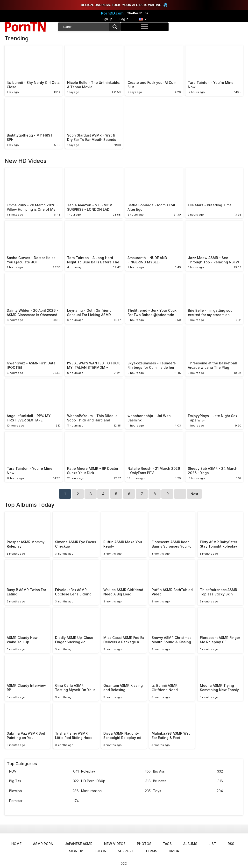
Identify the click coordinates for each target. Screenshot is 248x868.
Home (16, 844)
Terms (151, 851)
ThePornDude (138, 13)
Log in (124, 19)
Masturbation (116, 791)
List (212, 844)
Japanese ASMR (79, 844)
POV (44, 771)
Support (126, 851)
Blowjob (44, 791)
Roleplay (116, 771)
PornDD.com (112, 13)
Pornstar (44, 801)
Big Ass (188, 771)
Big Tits (44, 781)
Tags (167, 844)
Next (194, 494)
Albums (190, 844)
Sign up (107, 19)
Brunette (188, 781)
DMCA (174, 851)
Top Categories (22, 764)
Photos (144, 844)
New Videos (115, 844)
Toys (188, 791)
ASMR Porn (43, 844)
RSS (231, 844)
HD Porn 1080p (116, 781)
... (180, 494)
